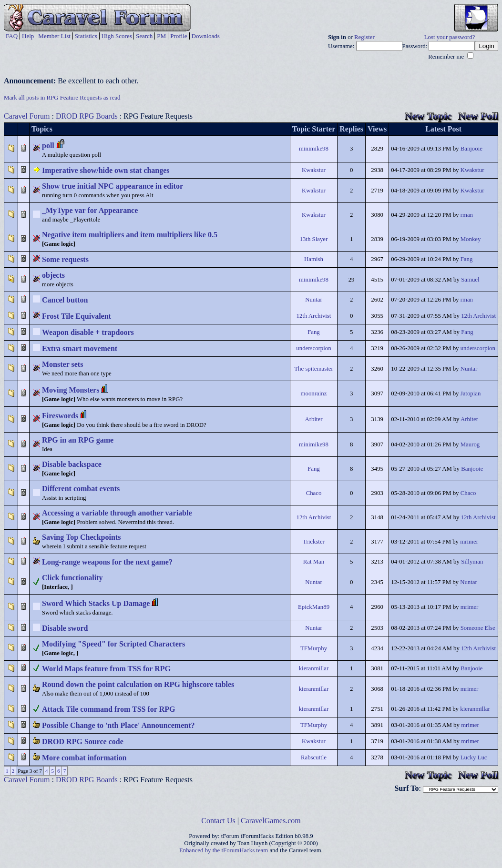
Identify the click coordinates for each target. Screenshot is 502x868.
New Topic (428, 116)
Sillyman (472, 562)
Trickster (314, 542)
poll (48, 146)
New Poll (478, 116)
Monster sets (62, 364)
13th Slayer (314, 239)
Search (144, 36)
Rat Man (314, 562)
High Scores (117, 36)
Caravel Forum (27, 116)
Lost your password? (450, 37)
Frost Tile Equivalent (77, 316)
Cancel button (65, 300)
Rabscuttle (314, 757)
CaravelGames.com (271, 821)
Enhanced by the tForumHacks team (224, 850)
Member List (54, 36)
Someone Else (478, 628)
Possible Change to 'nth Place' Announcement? (118, 725)
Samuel (470, 280)
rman (467, 215)
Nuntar (314, 300)
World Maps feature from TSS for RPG (106, 669)
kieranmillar (314, 668)
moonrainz (314, 394)
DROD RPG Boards (87, 116)
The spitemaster (313, 369)
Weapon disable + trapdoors (88, 332)
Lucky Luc (474, 757)
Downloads (206, 36)
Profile (179, 36)
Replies (351, 129)
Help (28, 36)
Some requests (65, 259)
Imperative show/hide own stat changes (106, 170)
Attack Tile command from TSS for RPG (108, 709)
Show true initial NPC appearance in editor (113, 186)
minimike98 (314, 149)
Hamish (314, 259)
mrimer (469, 542)
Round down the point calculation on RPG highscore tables (138, 684)
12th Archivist (314, 316)
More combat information (84, 758)
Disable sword (65, 628)
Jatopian (471, 394)
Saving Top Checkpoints (81, 537)
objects (53, 275)
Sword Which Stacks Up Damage (96, 603)
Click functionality (72, 578)
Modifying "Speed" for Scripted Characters (113, 644)
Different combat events (81, 489)
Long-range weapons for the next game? (107, 562)
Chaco (314, 493)
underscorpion (313, 348)
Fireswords (60, 416)
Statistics (86, 36)
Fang (467, 259)
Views (377, 129)
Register (364, 37)
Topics (42, 129)
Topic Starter (314, 129)
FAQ (12, 36)
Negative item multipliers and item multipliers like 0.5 (130, 235)
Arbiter (313, 419)
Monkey (471, 239)
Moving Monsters (71, 390)
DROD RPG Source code (83, 742)
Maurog (470, 444)
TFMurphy (314, 648)
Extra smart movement (80, 348)
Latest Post (443, 129)
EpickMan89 (314, 607)
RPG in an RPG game (78, 440)
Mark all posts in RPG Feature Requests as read (62, 98)
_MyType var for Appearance (90, 210)
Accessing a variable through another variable (117, 513)
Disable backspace (72, 464)
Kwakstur (314, 170)
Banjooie (471, 149)
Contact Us (218, 821)
